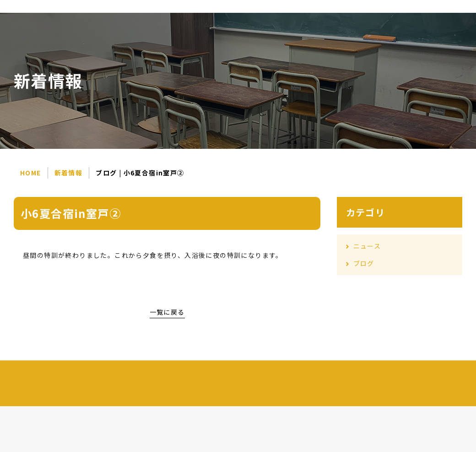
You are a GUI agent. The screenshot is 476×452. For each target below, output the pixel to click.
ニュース (367, 246)
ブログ (364, 263)
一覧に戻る (167, 312)
